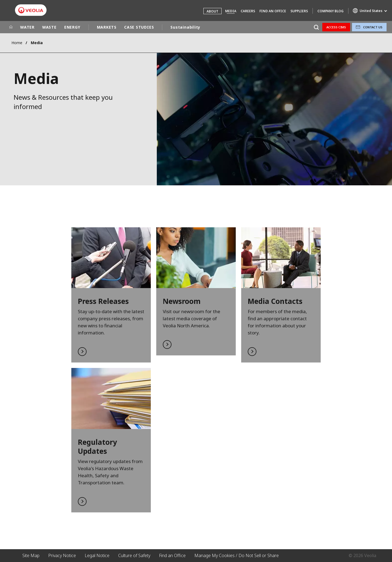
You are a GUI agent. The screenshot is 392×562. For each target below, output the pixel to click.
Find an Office (273, 11)
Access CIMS (336, 27)
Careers (248, 11)
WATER (27, 27)
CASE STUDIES (139, 27)
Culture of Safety (134, 555)
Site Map (31, 555)
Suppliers (299, 11)
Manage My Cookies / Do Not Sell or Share (237, 555)
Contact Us (373, 27)
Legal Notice (97, 555)
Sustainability (185, 27)
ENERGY (72, 27)
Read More (111, 295)
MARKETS (107, 27)
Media (231, 11)
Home (17, 43)
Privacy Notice (62, 555)
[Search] (316, 27)
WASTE (49, 27)
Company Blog (330, 11)
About (212, 11)
